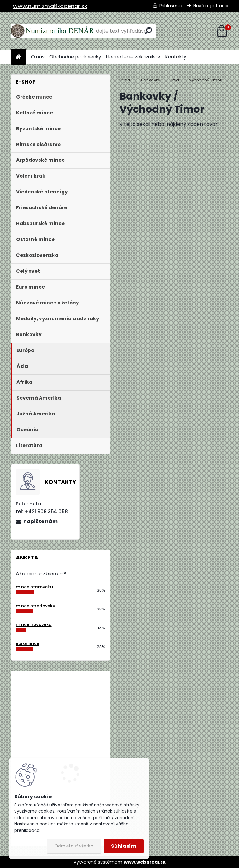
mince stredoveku (36, 606)
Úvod (125, 80)
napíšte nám (40, 521)
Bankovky (151, 80)
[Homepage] (18, 57)
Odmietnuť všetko (74, 846)
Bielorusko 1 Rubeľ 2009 (77, 701)
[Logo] (53, 31)
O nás (38, 57)
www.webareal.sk (145, 862)
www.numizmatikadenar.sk (50, 6)
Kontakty (176, 57)
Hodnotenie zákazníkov (133, 57)
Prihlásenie (171, 6)
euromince (28, 644)
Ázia (175, 80)
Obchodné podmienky (75, 57)
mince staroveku (34, 587)
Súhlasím (124, 846)
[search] (148, 31)
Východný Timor (205, 80)
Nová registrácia (211, 6)
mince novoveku (34, 625)
